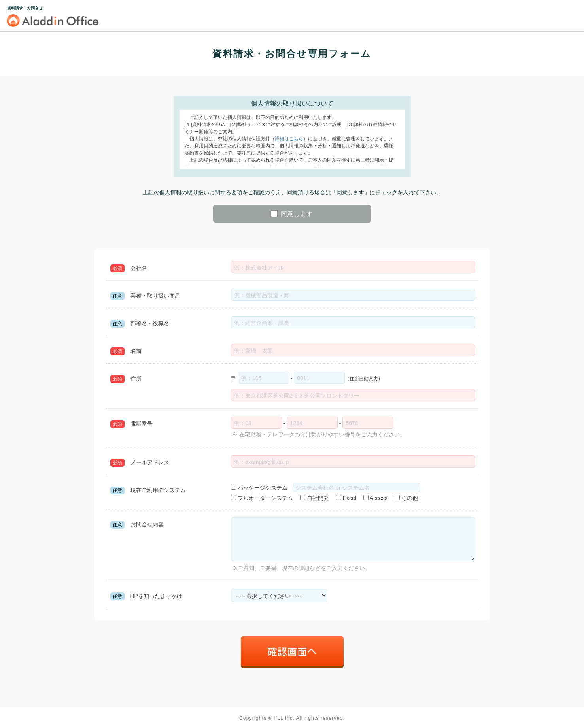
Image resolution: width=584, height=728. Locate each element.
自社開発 (315, 498)
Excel (346, 498)
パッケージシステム (262, 488)
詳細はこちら (289, 139)
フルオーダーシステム (262, 498)
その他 (406, 498)
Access (375, 498)
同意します (292, 214)
